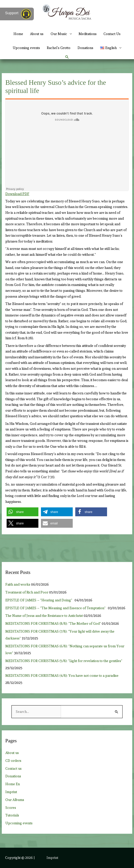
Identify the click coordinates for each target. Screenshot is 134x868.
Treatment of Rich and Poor (27, 592)
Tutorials (12, 815)
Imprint (11, 792)
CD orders (13, 761)
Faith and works (18, 584)
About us (37, 34)
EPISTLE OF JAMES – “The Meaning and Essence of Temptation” (56, 608)
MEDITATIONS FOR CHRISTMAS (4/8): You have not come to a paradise (62, 676)
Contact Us (112, 34)
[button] (67, 57)
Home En (13, 784)
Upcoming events (26, 48)
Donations (85, 48)
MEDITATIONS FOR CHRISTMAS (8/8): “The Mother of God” (53, 623)
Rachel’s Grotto (59, 48)
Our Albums (15, 800)
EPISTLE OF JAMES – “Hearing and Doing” (40, 600)
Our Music (59, 34)
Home (18, 34)
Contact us (13, 768)
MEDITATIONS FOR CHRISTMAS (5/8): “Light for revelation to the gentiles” (64, 661)
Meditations (88, 34)
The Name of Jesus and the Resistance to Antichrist (44, 616)
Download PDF (17, 194)
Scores (11, 808)
